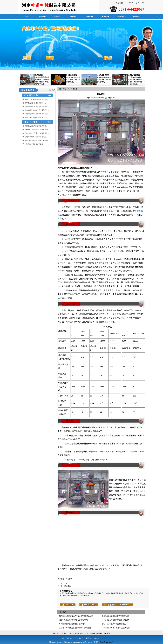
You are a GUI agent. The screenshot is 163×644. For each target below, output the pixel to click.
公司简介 (64, 633)
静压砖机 (67, 586)
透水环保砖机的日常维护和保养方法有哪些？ (74, 620)
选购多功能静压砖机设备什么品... (36, 137)
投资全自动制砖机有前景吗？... (35, 103)
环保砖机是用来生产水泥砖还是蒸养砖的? (116, 628)
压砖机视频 (39, 75)
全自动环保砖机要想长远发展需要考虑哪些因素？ (76, 628)
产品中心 (58, 17)
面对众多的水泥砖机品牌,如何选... (36, 117)
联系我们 (137, 17)
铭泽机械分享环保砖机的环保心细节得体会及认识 (76, 616)
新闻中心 (74, 17)
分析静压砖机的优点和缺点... (34, 144)
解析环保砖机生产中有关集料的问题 (114, 624)
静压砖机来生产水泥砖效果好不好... (37, 107)
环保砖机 (74, 89)
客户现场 (105, 17)
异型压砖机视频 (71, 75)
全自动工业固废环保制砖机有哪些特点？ (116, 616)
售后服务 (92, 633)
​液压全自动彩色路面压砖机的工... (36, 126)
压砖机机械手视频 (134, 75)
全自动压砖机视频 (103, 75)
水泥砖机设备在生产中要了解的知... (37, 140)
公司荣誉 (89, 17)
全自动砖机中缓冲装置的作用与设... (37, 114)
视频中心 (121, 17)
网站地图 (107, 633)
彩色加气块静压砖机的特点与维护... (37, 130)
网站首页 (56, 633)
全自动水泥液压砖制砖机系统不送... (37, 100)
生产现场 (85, 633)
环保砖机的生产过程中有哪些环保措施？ (116, 620)
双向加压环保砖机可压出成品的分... (37, 110)
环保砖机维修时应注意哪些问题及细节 (72, 624)
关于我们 (42, 17)
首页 (26, 17)
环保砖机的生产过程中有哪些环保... (37, 133)
